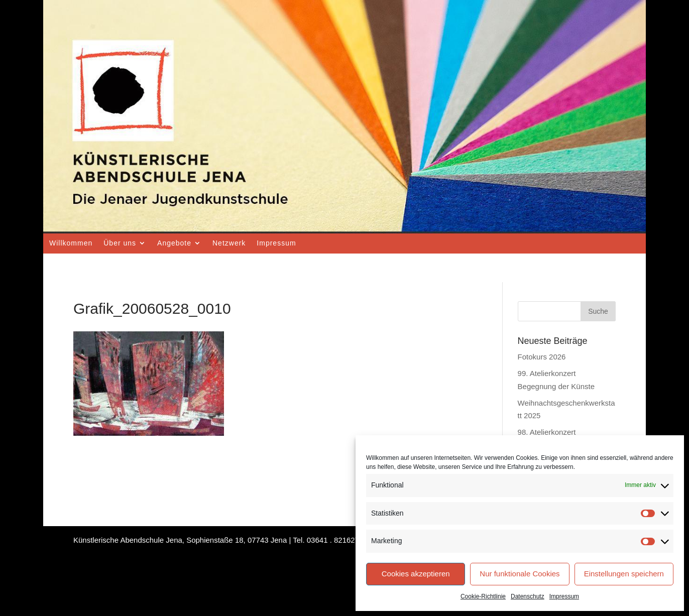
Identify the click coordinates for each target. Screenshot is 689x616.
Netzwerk (229, 243)
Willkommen (71, 243)
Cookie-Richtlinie (483, 596)
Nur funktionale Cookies (520, 574)
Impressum (564, 596)
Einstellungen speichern (624, 574)
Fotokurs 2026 (542, 357)
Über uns (120, 243)
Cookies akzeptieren (416, 574)
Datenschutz (528, 596)
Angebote (174, 243)
